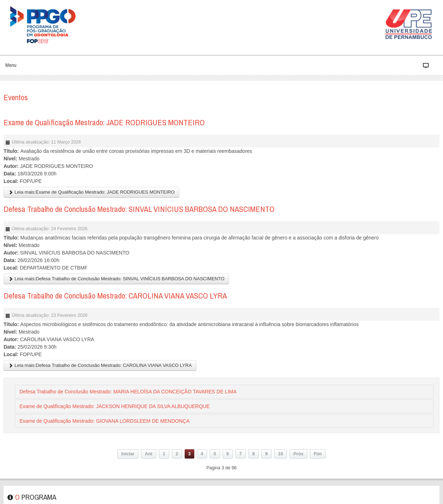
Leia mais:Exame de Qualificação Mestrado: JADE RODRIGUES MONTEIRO (91, 192)
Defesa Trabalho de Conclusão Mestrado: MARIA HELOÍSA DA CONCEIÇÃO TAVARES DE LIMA (128, 392)
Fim (318, 454)
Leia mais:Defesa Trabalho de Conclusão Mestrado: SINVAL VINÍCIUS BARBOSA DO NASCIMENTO (116, 279)
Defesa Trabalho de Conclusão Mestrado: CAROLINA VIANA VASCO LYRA (115, 296)
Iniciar (128, 454)
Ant (149, 454)
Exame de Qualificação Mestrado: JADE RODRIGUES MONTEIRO (104, 122)
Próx (298, 454)
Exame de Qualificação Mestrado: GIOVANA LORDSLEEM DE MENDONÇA (104, 421)
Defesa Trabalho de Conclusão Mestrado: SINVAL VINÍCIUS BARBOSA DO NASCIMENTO (139, 209)
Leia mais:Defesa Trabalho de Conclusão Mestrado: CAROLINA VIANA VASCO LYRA (100, 365)
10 (281, 454)
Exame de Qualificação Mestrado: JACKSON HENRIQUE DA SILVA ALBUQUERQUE (115, 406)
